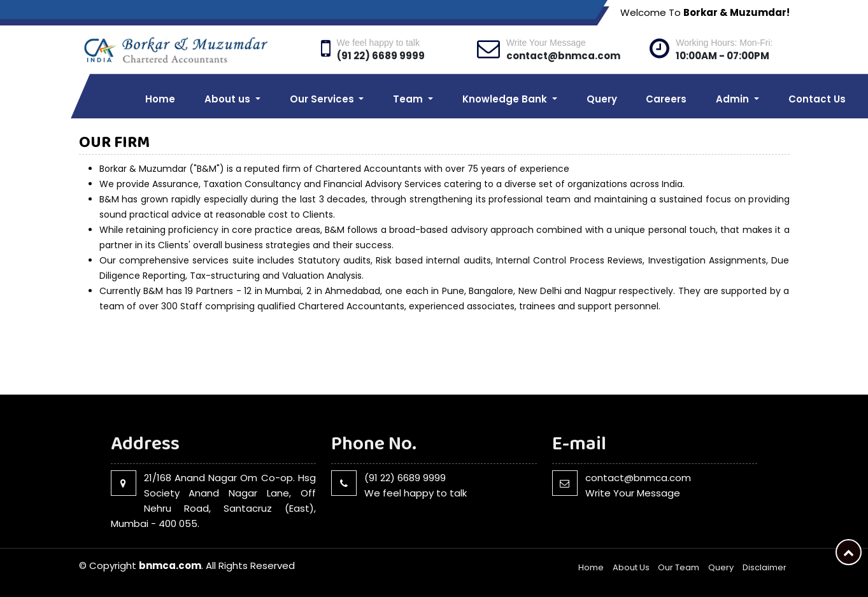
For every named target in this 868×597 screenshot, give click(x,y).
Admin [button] (734, 99)
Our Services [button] (323, 99)
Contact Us (817, 99)
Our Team (679, 567)
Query (602, 99)
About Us (631, 567)
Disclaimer (765, 567)
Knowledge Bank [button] (506, 99)
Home (160, 99)
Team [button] (409, 99)
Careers (666, 99)
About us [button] (229, 99)
